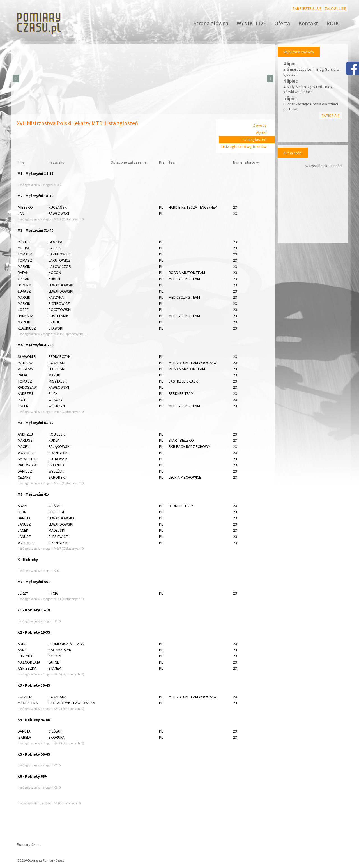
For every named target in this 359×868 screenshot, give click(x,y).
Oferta (282, 23)
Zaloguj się (335, 8)
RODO (334, 23)
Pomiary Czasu (29, 844)
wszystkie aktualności (324, 166)
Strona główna (211, 23)
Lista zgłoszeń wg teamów (244, 146)
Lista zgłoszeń (254, 139)
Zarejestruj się (307, 8)
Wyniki (261, 132)
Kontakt (308, 23)
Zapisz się (330, 116)
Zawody (260, 125)
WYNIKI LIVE (251, 23)
